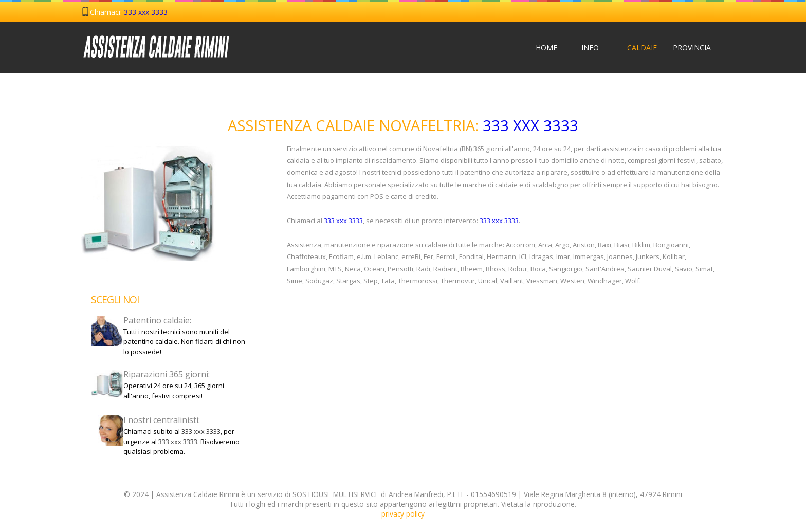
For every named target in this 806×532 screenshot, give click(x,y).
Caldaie (638, 48)
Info (590, 48)
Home (546, 48)
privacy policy (403, 514)
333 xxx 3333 (146, 12)
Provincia (684, 48)
